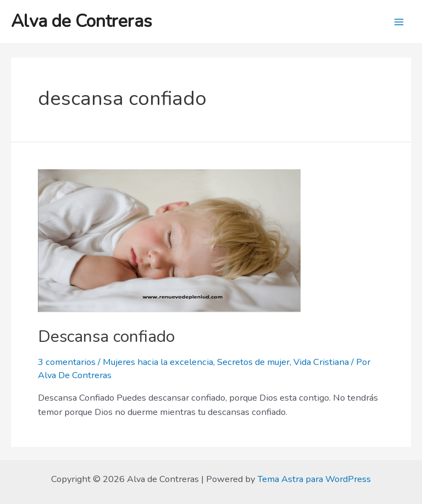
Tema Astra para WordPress (314, 479)
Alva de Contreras (82, 21)
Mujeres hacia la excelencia (158, 362)
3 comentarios (67, 362)
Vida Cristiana (321, 362)
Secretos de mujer (253, 362)
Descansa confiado (106, 337)
